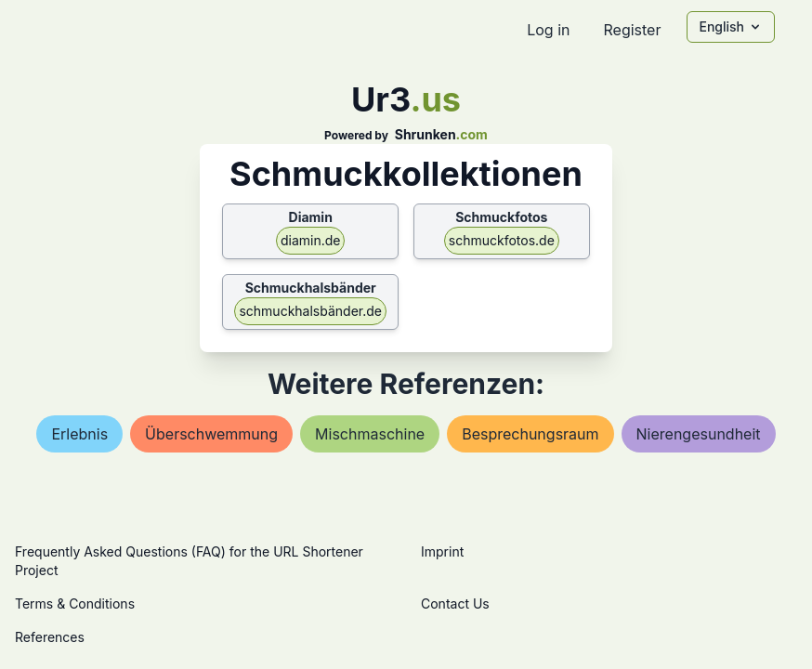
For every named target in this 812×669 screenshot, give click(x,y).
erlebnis (79, 434)
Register (632, 30)
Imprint (442, 551)
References (50, 637)
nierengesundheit (699, 434)
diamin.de (311, 240)
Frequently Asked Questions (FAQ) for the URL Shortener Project (189, 561)
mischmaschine (370, 434)
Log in (548, 30)
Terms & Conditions (75, 603)
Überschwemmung (211, 434)
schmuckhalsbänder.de (310, 311)
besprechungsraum (530, 434)
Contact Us (455, 603)
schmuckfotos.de (502, 240)
